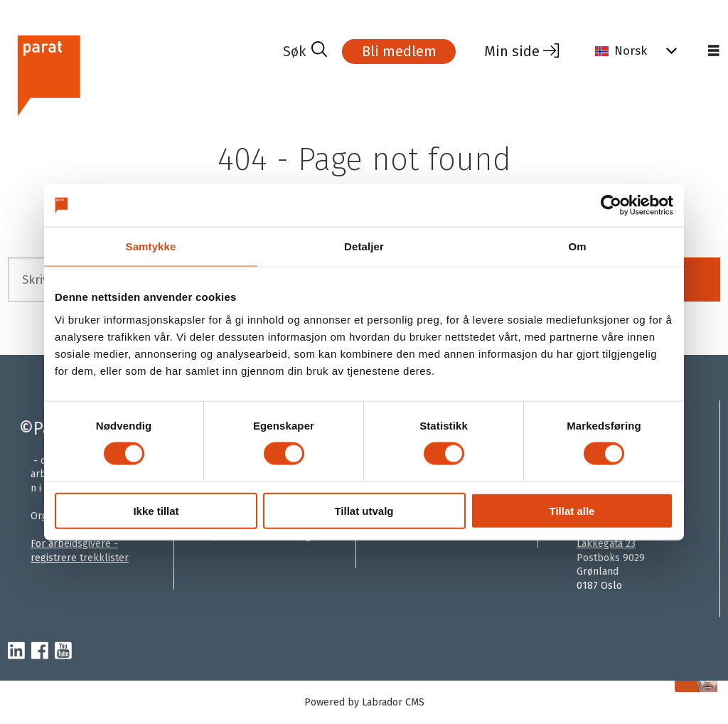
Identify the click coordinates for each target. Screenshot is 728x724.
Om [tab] (577, 246)
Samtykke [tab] (151, 246)
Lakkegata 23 (606, 544)
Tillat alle (572, 510)
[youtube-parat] (63, 651)
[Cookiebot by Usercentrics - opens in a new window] (611, 206)
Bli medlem (399, 51)
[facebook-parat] (40, 651)
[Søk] (305, 51)
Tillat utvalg (364, 510)
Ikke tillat (156, 510)
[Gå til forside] (48, 74)
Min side (512, 51)
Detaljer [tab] (364, 246)
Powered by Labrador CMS (364, 702)
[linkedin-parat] (16, 651)
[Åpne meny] (714, 51)
